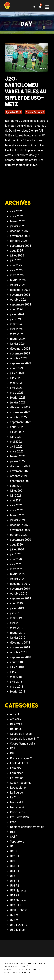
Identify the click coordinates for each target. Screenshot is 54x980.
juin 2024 (16, 319)
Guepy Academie (21, 783)
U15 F (14, 876)
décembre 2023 (20, 349)
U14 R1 (15, 871)
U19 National (18, 900)
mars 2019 (17, 628)
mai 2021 (16, 500)
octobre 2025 (19, 241)
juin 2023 (16, 378)
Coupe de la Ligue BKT (24, 739)
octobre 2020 (19, 535)
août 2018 (16, 662)
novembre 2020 (20, 530)
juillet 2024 (17, 314)
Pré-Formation (19, 817)
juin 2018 (16, 672)
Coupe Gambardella (22, 744)
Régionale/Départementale (27, 827)
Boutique (16, 729)
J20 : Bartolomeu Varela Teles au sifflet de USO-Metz (26, 91)
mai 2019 (16, 618)
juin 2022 (16, 437)
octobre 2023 (19, 358)
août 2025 (16, 251)
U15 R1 (15, 881)
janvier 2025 (18, 285)
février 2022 (18, 456)
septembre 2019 (21, 598)
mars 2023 (17, 393)
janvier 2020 (18, 579)
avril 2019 (16, 623)
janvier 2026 (18, 226)
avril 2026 (16, 211)
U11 (13, 846)
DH (12, 753)
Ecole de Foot (19, 763)
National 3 (17, 802)
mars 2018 (17, 687)
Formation (17, 778)
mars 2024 (17, 334)
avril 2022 (16, 447)
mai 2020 (16, 559)
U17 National (18, 891)
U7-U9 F (15, 920)
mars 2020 (17, 569)
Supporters (17, 842)
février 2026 (18, 221)
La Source (16, 793)
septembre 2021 (21, 481)
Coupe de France (21, 734)
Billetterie (16, 724)
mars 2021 (17, 510)
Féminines (17, 773)
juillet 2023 (17, 373)
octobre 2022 (19, 417)
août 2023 (16, 368)
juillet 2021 (17, 491)
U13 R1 (15, 866)
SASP (14, 837)
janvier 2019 (18, 638)
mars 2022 (17, 451)
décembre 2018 (20, 643)
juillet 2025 (17, 255)
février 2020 (18, 574)
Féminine (16, 768)
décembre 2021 (20, 466)
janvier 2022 (18, 461)
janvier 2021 (18, 520)
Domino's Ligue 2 (35, 112)
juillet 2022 (17, 432)
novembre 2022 (20, 412)
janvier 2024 (18, 344)
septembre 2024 (21, 304)
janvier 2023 (18, 402)
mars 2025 (17, 275)
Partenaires (17, 812)
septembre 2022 (21, 422)
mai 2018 (16, 677)
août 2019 (16, 603)
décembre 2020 (20, 525)
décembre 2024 (20, 290)
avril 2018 (16, 682)
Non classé (17, 807)
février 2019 (18, 633)
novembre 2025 (20, 236)
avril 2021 (16, 505)
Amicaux (16, 719)
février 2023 (18, 398)
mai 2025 (16, 265)
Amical (14, 714)
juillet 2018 (17, 667)
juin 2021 (16, 496)
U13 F (14, 861)
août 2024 (16, 309)
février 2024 (18, 339)
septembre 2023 (21, 363)
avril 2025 (16, 270)
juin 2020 (16, 554)
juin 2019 (16, 613)
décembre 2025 (20, 231)
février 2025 (18, 280)
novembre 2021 (20, 471)
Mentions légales (30, 969)
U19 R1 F (16, 905)
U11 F (14, 851)
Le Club (15, 797)
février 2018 (18, 692)
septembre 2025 (21, 246)
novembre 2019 (20, 589)
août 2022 (16, 427)
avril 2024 (16, 329)
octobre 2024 (19, 300)
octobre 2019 (19, 594)
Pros (13, 822)
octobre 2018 (19, 652)
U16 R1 (15, 886)
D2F (13, 748)
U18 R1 (15, 895)
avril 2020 (16, 564)
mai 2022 (16, 442)
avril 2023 (16, 388)
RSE (13, 832)
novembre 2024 (20, 295)
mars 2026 (17, 216)
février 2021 (18, 515)
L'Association (19, 788)
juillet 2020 (17, 549)
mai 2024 (16, 324)
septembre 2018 (21, 657)
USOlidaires (17, 930)
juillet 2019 (17, 608)
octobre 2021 (19, 476)
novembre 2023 (20, 353)
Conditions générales (17, 973)
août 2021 (16, 486)
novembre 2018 (20, 647)
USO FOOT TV (19, 925)
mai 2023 (16, 383)
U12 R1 (15, 856)
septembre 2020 (21, 540)
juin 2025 (16, 260)
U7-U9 (14, 915)
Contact (9, 969)
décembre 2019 (20, 584)
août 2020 (16, 545)
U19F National (19, 910)
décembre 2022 (20, 407)
